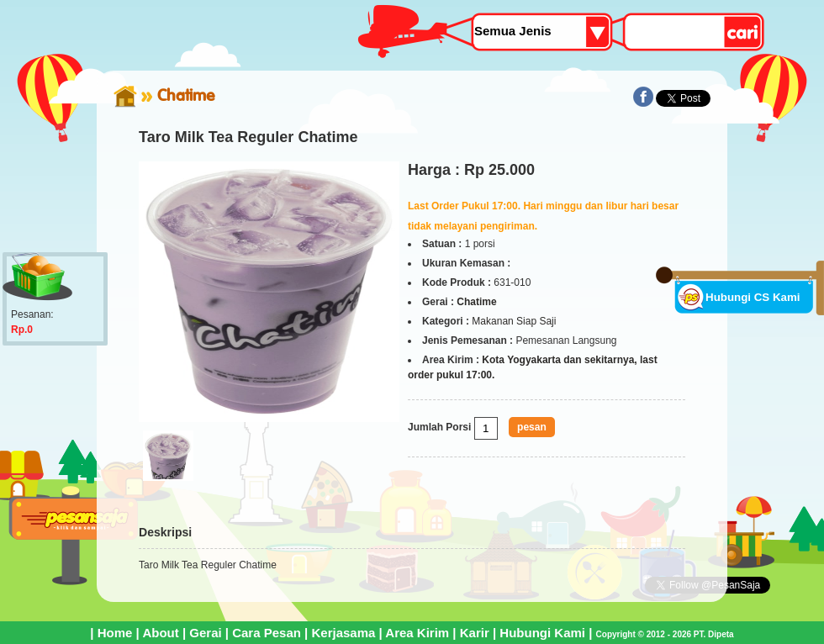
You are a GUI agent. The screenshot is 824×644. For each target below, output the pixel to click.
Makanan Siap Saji (514, 321)
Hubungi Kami (542, 633)
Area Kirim (417, 633)
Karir (475, 633)
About (160, 633)
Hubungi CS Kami (753, 297)
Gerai (205, 633)
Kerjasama (343, 633)
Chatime (186, 95)
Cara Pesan (267, 633)
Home (115, 633)
